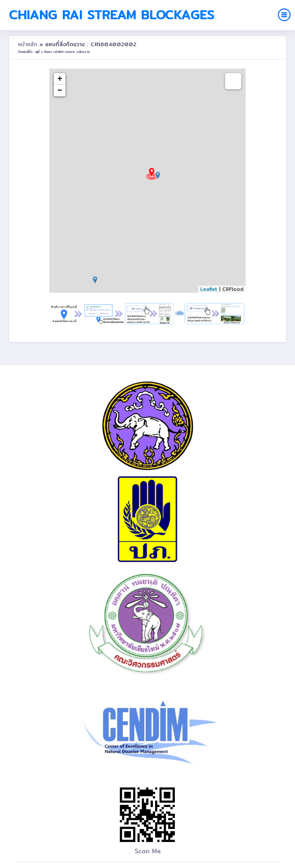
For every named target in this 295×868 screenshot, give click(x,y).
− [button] (60, 91)
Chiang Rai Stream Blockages (112, 15)
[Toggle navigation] (284, 15)
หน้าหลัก (29, 44)
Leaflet (209, 289)
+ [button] (60, 79)
